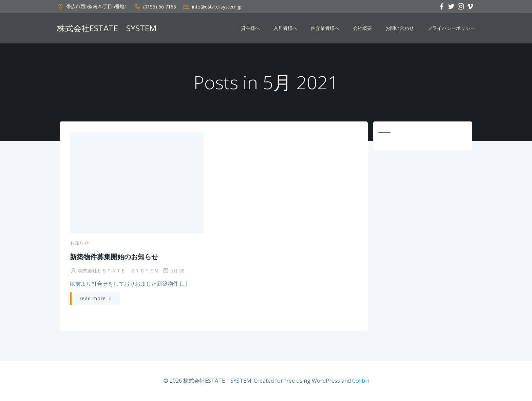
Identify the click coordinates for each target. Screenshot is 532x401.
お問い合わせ (400, 28)
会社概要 (362, 28)
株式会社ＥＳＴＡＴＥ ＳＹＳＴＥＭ (114, 271)
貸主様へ (250, 28)
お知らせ (79, 243)
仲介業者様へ (325, 28)
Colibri (360, 381)
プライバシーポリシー (451, 28)
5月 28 (173, 271)
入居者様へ (285, 28)
